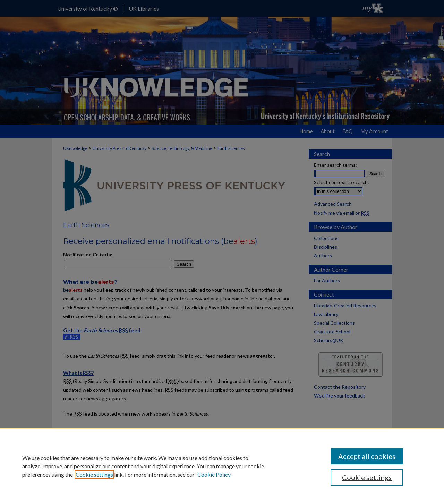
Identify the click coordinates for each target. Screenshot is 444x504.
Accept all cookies (367, 456)
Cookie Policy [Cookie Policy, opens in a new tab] (214, 474)
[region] (222, 466)
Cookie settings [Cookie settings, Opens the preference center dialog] (367, 477)
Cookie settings (94, 474)
